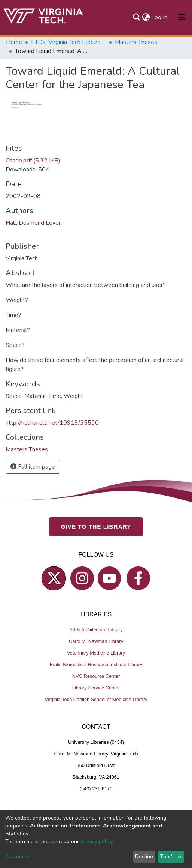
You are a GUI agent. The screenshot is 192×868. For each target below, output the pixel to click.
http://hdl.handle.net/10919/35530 (52, 423)
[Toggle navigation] (182, 17)
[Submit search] (136, 17)
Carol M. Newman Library (96, 641)
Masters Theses (136, 42)
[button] (146, 17)
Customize (17, 857)
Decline (144, 857)
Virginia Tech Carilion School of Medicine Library (96, 699)
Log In (160, 17)
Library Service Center (96, 688)
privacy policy (96, 842)
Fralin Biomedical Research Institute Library (96, 665)
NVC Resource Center (96, 676)
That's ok (171, 857)
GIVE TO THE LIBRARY (96, 526)
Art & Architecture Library (96, 630)
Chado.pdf (33, 161)
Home (14, 42)
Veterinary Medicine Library (96, 653)
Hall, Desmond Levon (34, 223)
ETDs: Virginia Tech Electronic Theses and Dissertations (68, 42)
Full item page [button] (33, 467)
